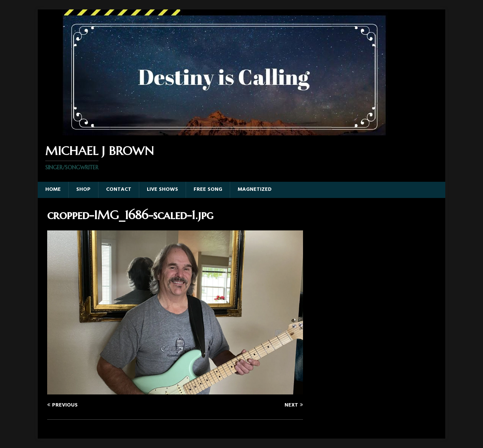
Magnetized (255, 189)
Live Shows (162, 189)
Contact (119, 189)
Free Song (208, 189)
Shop (83, 189)
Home (53, 189)
